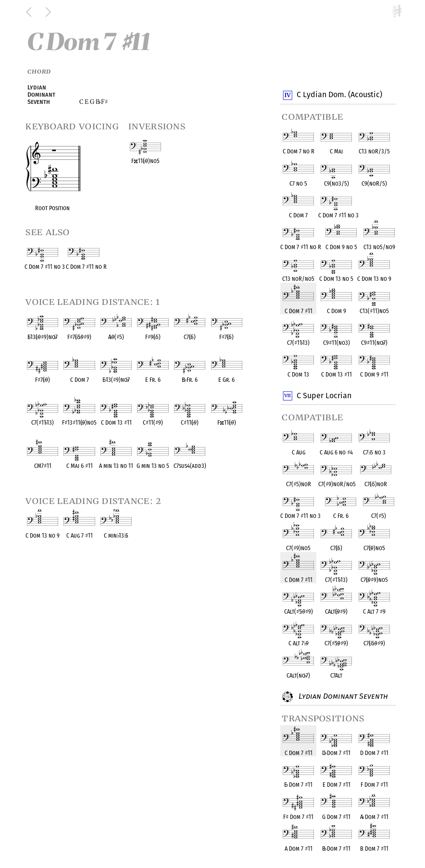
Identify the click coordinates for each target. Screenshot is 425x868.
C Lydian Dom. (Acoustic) (339, 95)
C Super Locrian (323, 396)
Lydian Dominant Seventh (342, 697)
